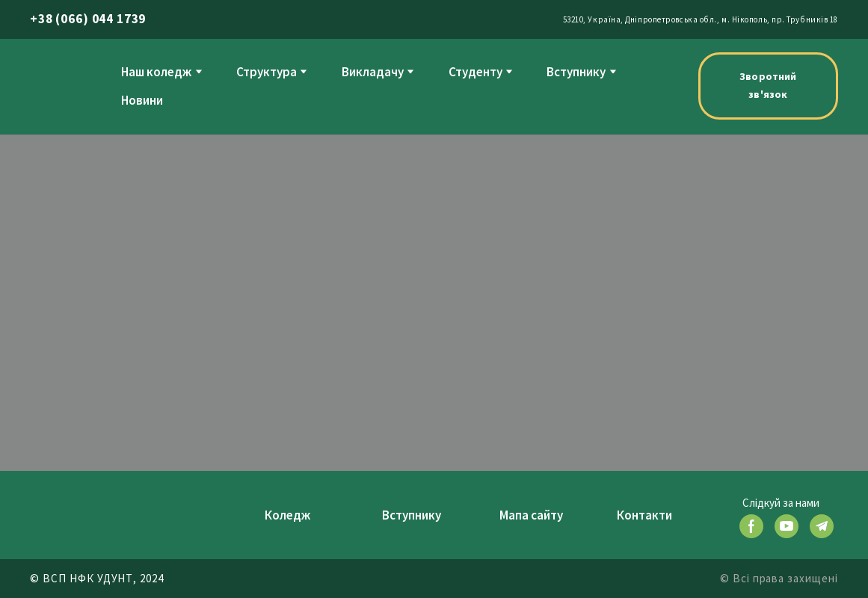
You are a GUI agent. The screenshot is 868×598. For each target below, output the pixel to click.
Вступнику (576, 72)
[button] (768, 86)
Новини (142, 100)
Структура (267, 72)
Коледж (287, 515)
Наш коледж (156, 72)
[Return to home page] (61, 86)
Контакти (644, 515)
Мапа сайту (531, 515)
